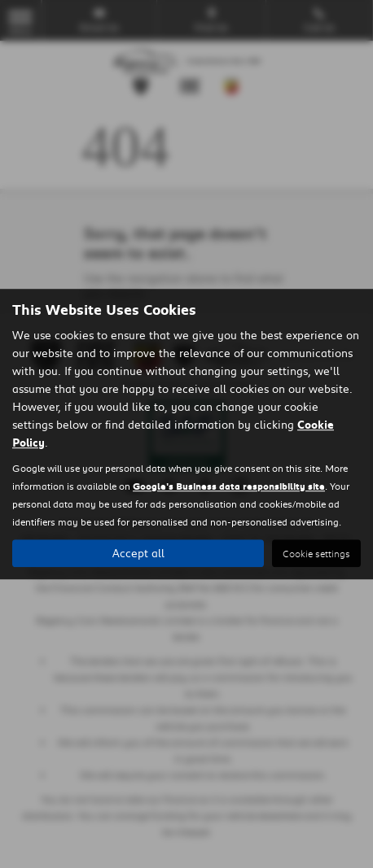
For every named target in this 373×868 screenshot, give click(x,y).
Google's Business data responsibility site (229, 486)
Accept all (138, 553)
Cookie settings (316, 554)
